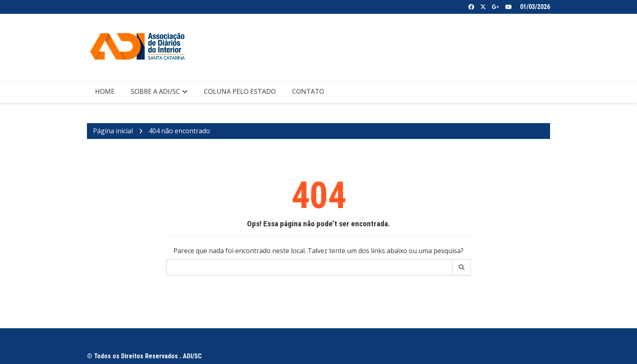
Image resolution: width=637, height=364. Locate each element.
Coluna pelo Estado (240, 91)
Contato (308, 91)
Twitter (483, 7)
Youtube (509, 7)
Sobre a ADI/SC (155, 91)
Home (105, 91)
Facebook (471, 7)
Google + (496, 7)
